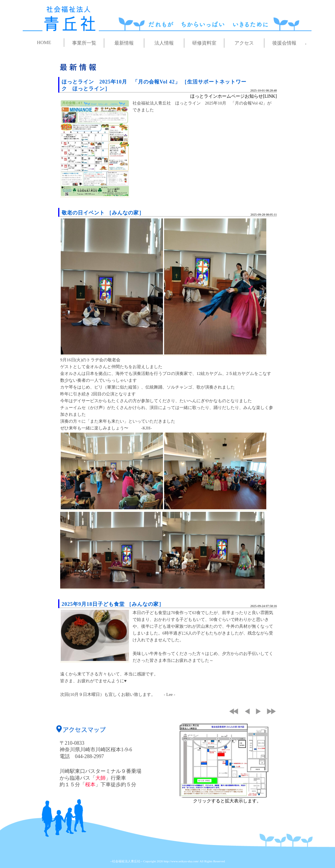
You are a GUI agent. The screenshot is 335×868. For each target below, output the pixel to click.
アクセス (244, 43)
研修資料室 (204, 43)
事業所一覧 (84, 43)
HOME (44, 42)
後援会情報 (284, 43)
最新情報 (124, 43)
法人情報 (164, 43)
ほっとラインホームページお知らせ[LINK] (234, 96)
